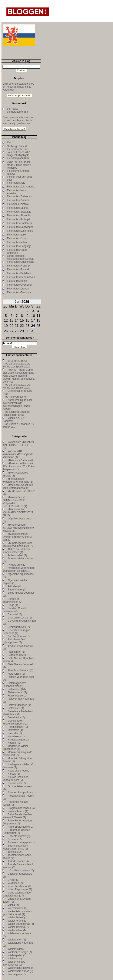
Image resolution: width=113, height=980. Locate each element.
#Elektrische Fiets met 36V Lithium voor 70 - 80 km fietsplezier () (19, 467)
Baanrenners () (17, 590)
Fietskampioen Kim (18, 158)
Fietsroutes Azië (16, 183)
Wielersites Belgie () (20, 952)
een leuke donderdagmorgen (17, 110)
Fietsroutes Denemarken (21, 277)
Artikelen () (15, 586)
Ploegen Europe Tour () (22, 793)
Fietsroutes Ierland (18, 242)
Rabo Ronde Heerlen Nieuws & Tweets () (17, 816)
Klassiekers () (16, 736)
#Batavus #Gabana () (21, 460)
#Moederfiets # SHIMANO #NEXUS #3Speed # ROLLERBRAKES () (15, 502)
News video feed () (19, 771)
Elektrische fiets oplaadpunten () (14, 641)
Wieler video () (17, 930)
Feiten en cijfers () (19, 655)
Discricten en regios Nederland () (16, 632)
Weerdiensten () (17, 908)
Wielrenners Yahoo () (20, 971)
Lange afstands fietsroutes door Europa (20, 257)
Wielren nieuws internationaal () (14, 963)
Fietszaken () (16, 708)
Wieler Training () (18, 927)
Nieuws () (14, 774)
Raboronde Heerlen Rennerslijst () (16, 831)
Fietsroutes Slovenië (19, 216)
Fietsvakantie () (17, 696)
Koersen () (14, 743)
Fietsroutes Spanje (18, 208)
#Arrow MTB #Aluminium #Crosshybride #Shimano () (18, 454)
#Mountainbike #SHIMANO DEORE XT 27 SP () (18, 512)
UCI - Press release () (21, 871)
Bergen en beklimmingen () (12, 600)
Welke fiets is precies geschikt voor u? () (17, 913)
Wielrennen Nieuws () (21, 968)
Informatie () (15, 730)
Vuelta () (13, 905)
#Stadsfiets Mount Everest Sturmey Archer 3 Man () (17, 537)
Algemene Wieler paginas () (15, 582)
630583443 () (18, 361)
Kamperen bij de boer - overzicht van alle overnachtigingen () (18, 404)
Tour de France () (18, 861)
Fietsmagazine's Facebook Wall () (14, 685)
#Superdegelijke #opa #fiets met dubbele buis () (18, 545)
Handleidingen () (18, 727)
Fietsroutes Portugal (18, 219)
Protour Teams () (18, 811)
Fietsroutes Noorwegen (20, 227)
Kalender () (15, 733)
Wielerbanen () (17, 940)
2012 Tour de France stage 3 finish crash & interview (19, 165)
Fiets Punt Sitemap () (20, 671)
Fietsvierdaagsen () (19, 705)
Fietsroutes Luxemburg (20, 231)
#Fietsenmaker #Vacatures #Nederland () (18, 480)
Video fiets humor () (19, 886)
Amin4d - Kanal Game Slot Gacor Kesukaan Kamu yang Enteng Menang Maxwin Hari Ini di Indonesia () (19, 376)
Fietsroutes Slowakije (19, 212)
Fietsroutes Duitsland (19, 273)
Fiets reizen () (16, 674)
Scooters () (15, 839)
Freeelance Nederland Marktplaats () (18, 713)
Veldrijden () (15, 883)
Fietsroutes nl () (17, 692)
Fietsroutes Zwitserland (20, 196)
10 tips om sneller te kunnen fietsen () (17, 551)
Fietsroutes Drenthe (18, 289)
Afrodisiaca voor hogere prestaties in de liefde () (19, 569)
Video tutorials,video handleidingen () (17, 894)
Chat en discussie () (20, 618)
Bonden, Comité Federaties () (14, 610)
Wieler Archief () (17, 918)
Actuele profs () (17, 565)
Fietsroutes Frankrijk (19, 266)
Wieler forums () (17, 921)
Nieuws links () (17, 783)
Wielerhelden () (17, 949)
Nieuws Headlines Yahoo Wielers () (15, 779)
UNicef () (13, 880)
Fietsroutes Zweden (18, 200)
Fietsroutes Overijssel (19, 285)
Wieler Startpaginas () (21, 924)
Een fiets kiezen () (19, 636)
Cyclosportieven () (19, 627)
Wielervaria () (16, 959)
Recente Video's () (19, 836)
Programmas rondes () (21, 808)
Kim (9, 142)
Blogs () (13, 605)
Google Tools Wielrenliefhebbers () (15, 722)
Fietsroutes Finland (18, 269)
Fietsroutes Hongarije (19, 246)
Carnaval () (15, 614)
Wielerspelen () (17, 955)
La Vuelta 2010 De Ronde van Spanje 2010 (16, 365)
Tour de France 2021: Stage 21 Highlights (19, 154)
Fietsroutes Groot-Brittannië (17, 251)
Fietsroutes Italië (16, 235)
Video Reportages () (20, 889)
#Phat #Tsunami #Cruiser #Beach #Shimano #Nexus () (18, 528)
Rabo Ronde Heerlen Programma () (17, 822)
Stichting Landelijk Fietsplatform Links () (15, 847)
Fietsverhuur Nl (18, 397)
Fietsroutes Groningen (20, 292)
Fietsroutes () (17, 689)
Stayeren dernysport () (21, 842)
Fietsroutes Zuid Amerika (21, 187)
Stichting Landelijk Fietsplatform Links (18, 148)
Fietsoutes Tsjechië (18, 204)
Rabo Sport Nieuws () (21, 827)
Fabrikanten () (16, 652)
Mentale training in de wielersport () (17, 754)
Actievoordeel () (17, 555)
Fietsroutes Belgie (17, 281)
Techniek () (15, 852)
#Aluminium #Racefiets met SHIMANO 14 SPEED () (18, 445)
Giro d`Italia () (16, 718)
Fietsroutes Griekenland (21, 262)
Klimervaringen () (18, 740)
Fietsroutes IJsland (18, 238)
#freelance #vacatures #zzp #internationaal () (18, 486)
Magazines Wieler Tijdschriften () (15, 747)
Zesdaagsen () (17, 974)
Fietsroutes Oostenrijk (19, 223)
